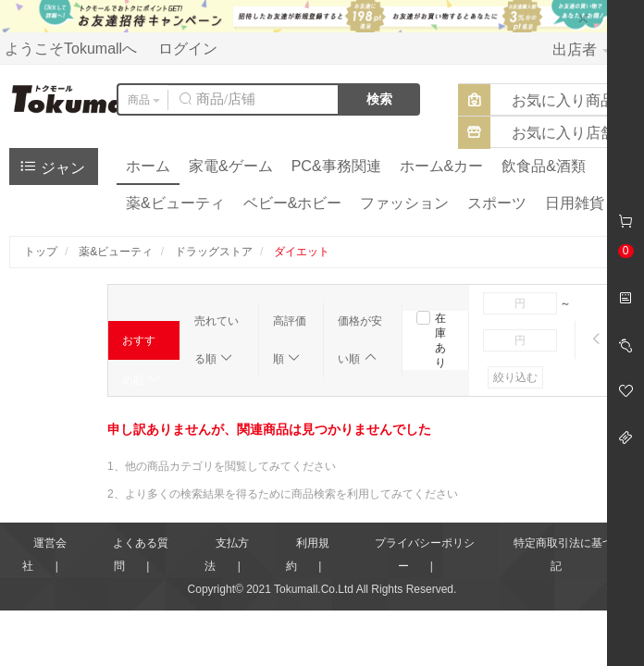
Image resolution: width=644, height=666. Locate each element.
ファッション (404, 203)
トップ (41, 252)
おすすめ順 (142, 347)
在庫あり (440, 340)
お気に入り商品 (563, 100)
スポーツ (497, 203)
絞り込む (515, 377)
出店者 (581, 49)
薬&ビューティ (175, 203)
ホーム (148, 166)
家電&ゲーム (231, 166)
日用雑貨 (575, 203)
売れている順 (217, 340)
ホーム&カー (442, 166)
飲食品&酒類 (544, 166)
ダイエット (302, 252)
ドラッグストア (214, 252)
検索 (379, 99)
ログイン (188, 49)
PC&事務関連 (336, 166)
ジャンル (52, 171)
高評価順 (290, 340)
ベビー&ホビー (293, 203)
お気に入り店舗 (563, 133)
